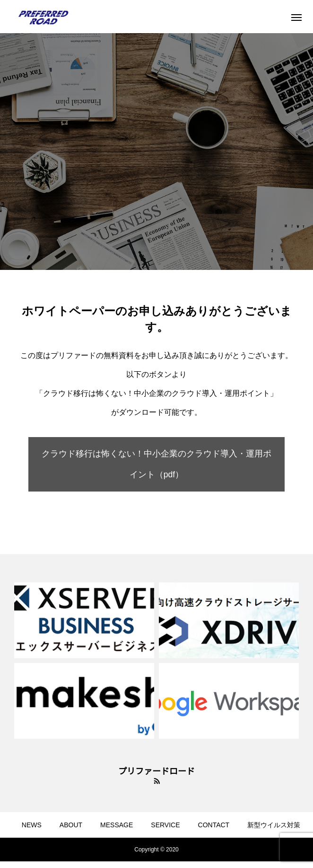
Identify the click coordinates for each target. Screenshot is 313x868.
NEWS (32, 825)
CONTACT (214, 825)
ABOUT (71, 825)
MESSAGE (117, 825)
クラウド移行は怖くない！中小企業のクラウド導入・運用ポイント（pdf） (156, 464)
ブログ (202, 853)
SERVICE (165, 825)
